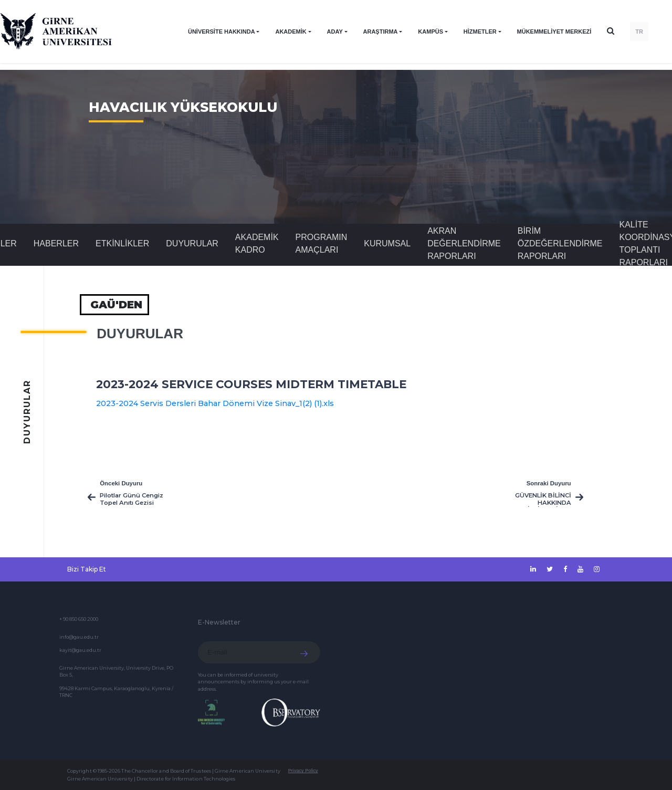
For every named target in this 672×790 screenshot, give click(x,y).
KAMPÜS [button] (430, 32)
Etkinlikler (122, 243)
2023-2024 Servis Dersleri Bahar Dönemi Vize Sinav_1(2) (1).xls (215, 403)
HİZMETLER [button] (480, 32)
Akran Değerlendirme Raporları (464, 243)
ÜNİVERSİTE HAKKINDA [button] (222, 32)
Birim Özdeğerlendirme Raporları (560, 243)
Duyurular (192, 243)
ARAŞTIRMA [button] (381, 32)
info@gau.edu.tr (79, 637)
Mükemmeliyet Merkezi (554, 32)
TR (639, 32)
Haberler (56, 243)
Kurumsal (387, 243)
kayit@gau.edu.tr (80, 650)
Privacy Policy (303, 771)
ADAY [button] (335, 32)
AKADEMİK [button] (291, 32)
